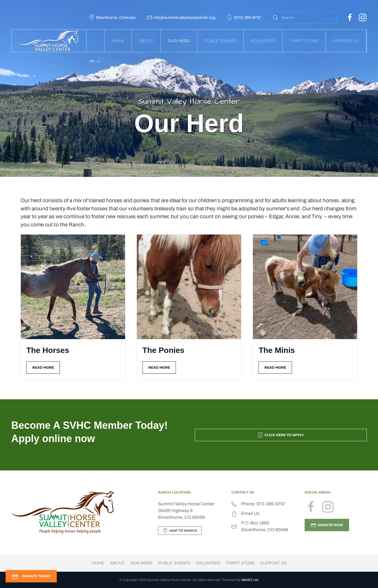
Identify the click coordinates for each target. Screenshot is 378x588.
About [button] (146, 41)
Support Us (273, 563)
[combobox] (304, 17)
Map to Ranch (180, 531)
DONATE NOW (327, 525)
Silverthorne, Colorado (112, 17)
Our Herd (141, 563)
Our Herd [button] (179, 41)
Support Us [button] (346, 41)
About (117, 563)
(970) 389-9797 (244, 17)
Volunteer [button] (263, 41)
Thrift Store (304, 41)
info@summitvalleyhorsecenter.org (181, 17)
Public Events (174, 563)
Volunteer (208, 563)
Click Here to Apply (281, 435)
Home (118, 41)
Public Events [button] (220, 41)
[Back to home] (49, 41)
